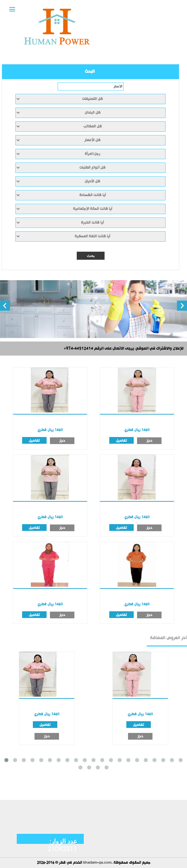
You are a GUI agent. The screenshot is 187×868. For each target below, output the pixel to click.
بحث (91, 256)
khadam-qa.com (97, 863)
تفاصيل (34, 441)
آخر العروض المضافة (169, 638)
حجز (62, 441)
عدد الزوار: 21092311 (62, 845)
